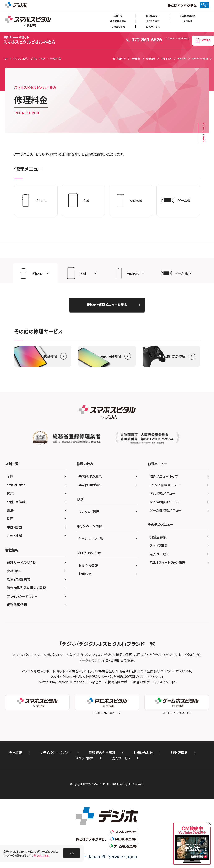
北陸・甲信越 (16, 502)
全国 (10, 476)
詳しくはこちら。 (42, 855)
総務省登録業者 (19, 579)
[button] (36, 273)
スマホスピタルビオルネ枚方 (29, 40)
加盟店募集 (158, 537)
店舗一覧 (118, 16)
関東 (10, 493)
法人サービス (153, 27)
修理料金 (136, 58)
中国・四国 (14, 527)
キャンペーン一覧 (91, 539)
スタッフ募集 (159, 545)
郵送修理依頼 (17, 605)
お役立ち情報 (118, 27)
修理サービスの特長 (21, 562)
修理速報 (151, 58)
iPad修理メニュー (163, 493)
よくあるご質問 (89, 512)
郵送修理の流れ (118, 21)
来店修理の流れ (188, 16)
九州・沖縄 (14, 535)
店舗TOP (119, 58)
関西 (10, 518)
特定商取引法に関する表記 (26, 588)
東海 (10, 510)
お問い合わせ (143, 753)
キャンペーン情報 (200, 58)
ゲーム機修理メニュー (166, 510)
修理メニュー (153, 16)
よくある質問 (153, 21)
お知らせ (188, 21)
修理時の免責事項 (102, 753)
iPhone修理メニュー (165, 485)
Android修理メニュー (165, 502)
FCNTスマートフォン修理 (168, 562)
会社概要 (14, 571)
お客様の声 (166, 58)
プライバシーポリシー (22, 596)
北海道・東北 (16, 485)
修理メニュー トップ (164, 476)
